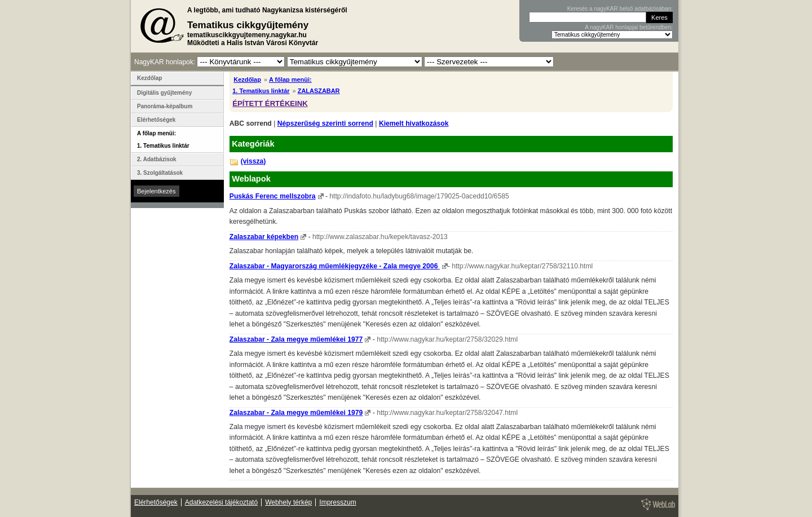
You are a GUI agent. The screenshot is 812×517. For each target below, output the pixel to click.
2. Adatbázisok (157, 159)
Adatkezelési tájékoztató (221, 502)
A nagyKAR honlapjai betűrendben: (629, 27)
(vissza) (253, 161)
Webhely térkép (288, 502)
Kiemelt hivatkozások (414, 123)
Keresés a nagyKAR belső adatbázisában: (620, 9)
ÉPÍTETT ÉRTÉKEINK (270, 103)
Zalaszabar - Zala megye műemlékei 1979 (296, 413)
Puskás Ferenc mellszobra (273, 196)
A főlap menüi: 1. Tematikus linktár (163, 140)
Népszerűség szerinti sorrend (325, 123)
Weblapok (251, 179)
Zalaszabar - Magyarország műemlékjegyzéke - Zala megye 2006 (335, 266)
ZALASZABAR (319, 91)
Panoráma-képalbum (165, 106)
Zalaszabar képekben (264, 237)
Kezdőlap (247, 79)
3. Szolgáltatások (160, 173)
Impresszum (337, 502)
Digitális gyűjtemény (164, 93)
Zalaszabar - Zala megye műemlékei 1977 (296, 339)
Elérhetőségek (156, 120)
